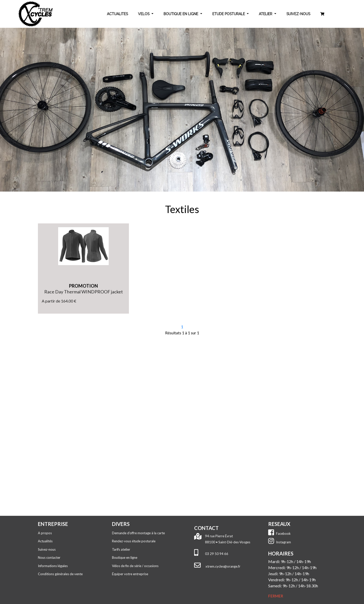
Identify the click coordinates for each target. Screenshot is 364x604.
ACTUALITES (117, 14)
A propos (45, 533)
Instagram (280, 542)
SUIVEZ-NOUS (298, 14)
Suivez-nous (47, 549)
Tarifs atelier (121, 549)
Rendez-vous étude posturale (134, 541)
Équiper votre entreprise (130, 574)
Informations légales (53, 566)
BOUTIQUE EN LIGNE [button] (181, 14)
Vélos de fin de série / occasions (135, 566)
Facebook (279, 533)
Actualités (45, 541)
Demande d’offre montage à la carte (138, 533)
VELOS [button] (144, 14)
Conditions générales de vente (60, 574)
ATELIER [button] (266, 14)
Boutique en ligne (125, 557)
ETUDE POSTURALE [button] (229, 14)
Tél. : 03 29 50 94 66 (229, 384)
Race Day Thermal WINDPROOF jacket (84, 292)
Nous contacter (49, 557)
